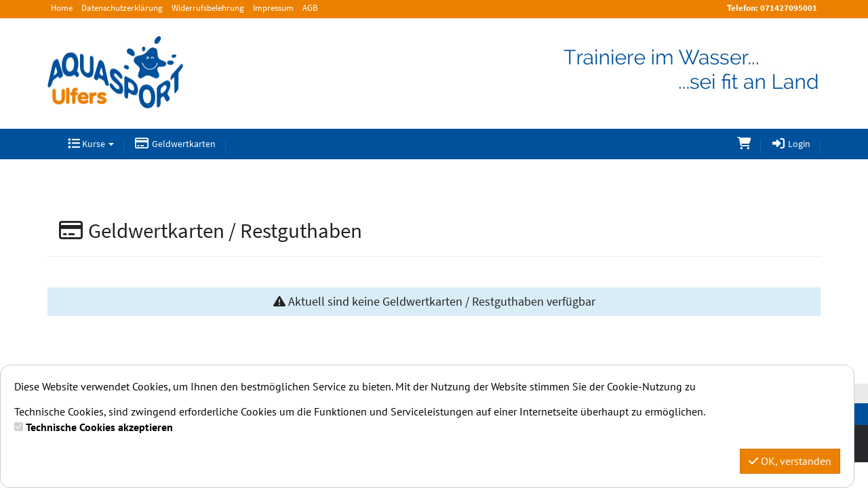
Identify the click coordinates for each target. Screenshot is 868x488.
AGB (310, 8)
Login (791, 144)
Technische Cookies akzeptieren (99, 427)
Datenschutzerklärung (122, 8)
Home (62, 8)
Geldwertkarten (175, 144)
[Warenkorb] (744, 144)
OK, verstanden (790, 461)
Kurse (91, 144)
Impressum (273, 8)
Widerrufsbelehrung (208, 8)
